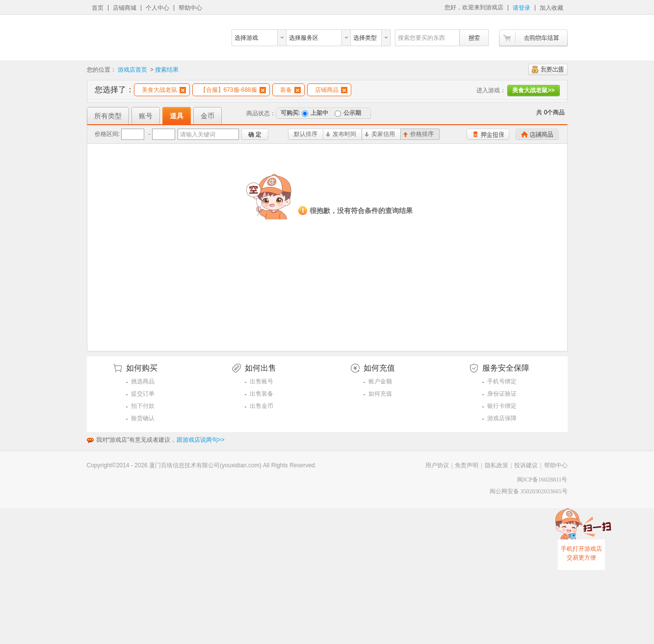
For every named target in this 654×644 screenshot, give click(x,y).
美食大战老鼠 (164, 90)
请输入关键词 (198, 134)
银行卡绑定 (502, 406)
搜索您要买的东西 (421, 38)
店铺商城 (125, 8)
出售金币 (262, 406)
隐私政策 (497, 465)
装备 (290, 90)
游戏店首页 (132, 70)
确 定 (255, 134)
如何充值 (380, 394)
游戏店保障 (502, 418)
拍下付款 (143, 406)
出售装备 (262, 394)
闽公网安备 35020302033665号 (529, 491)
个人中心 (157, 8)
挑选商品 (143, 381)
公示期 (348, 113)
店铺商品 (331, 90)
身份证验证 (502, 394)
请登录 (522, 8)
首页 (98, 8)
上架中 (315, 113)
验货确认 (143, 418)
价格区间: (107, 134)
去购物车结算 (533, 38)
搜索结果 (167, 70)
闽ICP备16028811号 (542, 480)
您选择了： (114, 90)
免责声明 (467, 465)
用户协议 (437, 465)
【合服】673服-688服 (233, 90)
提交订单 (143, 394)
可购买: (290, 113)
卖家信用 (380, 134)
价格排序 (419, 134)
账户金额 (380, 381)
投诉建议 (526, 465)
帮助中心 (190, 8)
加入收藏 (551, 8)
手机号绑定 (502, 381)
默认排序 (306, 134)
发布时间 (341, 134)
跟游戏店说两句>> (201, 440)
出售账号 (262, 381)
